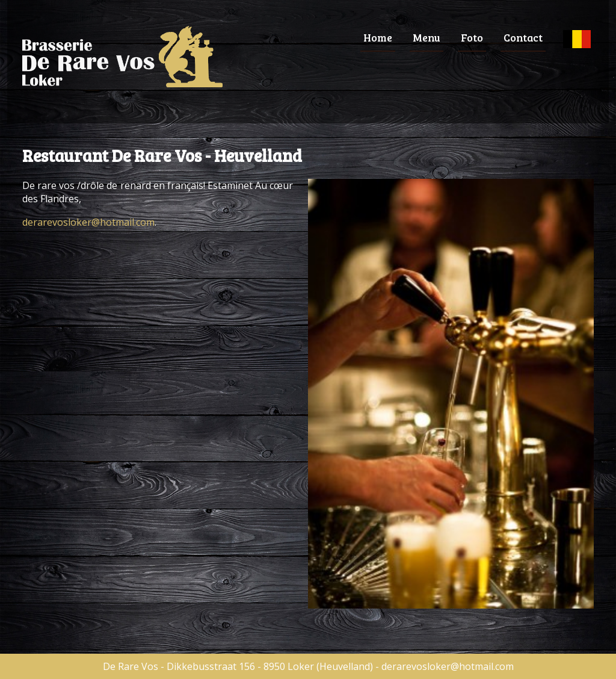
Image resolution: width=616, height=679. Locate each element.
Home (378, 37)
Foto (472, 37)
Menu (427, 37)
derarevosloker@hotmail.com (88, 222)
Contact (523, 37)
